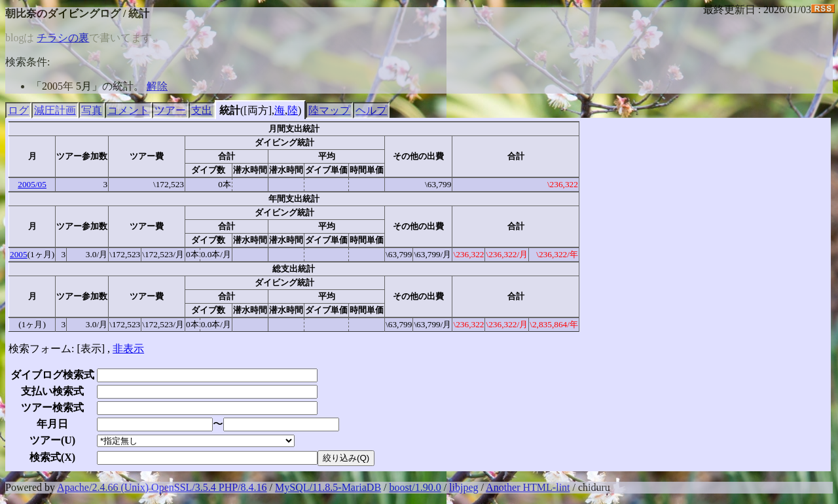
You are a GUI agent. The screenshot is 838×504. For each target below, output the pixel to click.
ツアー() (52, 440)
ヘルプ (371, 110)
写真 (92, 110)
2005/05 (32, 184)
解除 (157, 86)
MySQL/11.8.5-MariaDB (328, 487)
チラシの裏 (63, 38)
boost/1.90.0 (415, 487)
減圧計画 (55, 110)
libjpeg (464, 487)
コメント (128, 110)
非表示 (128, 349)
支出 (202, 110)
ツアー (170, 110)
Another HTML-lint (528, 487)
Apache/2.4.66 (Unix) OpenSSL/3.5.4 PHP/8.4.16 (162, 487)
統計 (230, 110)
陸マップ (329, 110)
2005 (19, 254)
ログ (18, 110)
